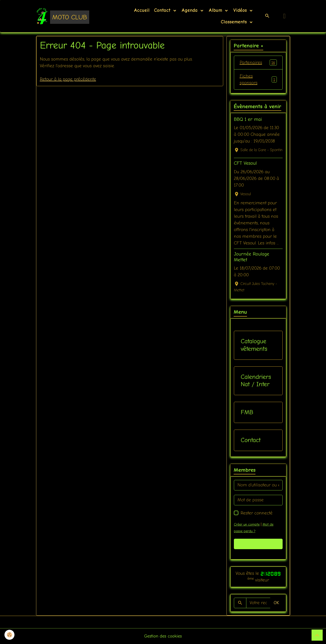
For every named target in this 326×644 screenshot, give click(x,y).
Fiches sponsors (258, 79)
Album (216, 10)
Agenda (190, 10)
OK (276, 603)
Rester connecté (257, 513)
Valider (258, 544)
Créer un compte (247, 524)
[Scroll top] (317, 635)
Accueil (142, 10)
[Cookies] (9, 635)
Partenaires (258, 63)
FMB (247, 412)
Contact (163, 10)
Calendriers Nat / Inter (256, 381)
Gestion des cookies (163, 636)
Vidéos (241, 10)
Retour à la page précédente (68, 79)
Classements (234, 22)
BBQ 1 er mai (248, 119)
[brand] (63, 16)
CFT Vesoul (245, 163)
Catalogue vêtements (254, 345)
